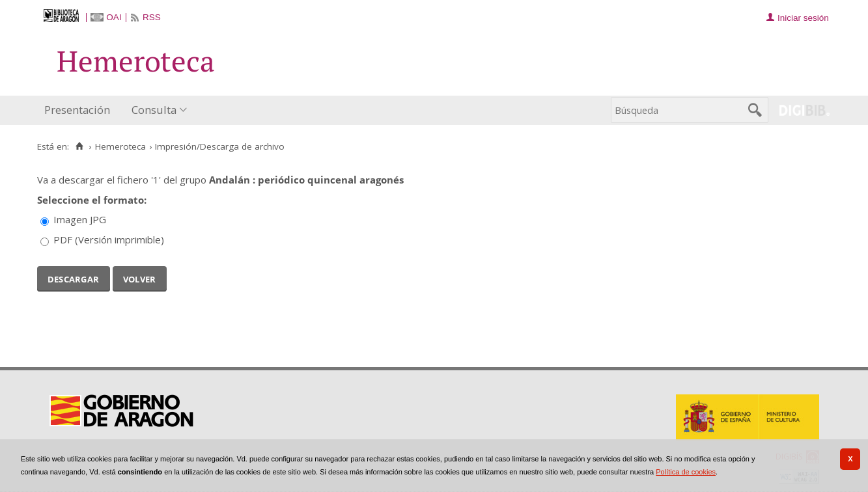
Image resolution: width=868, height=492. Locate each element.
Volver (140, 278)
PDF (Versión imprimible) (109, 239)
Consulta (154, 110)
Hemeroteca (120, 146)
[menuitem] (80, 110)
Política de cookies (686, 472)
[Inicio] (80, 146)
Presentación (77, 110)
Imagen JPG (80, 219)
